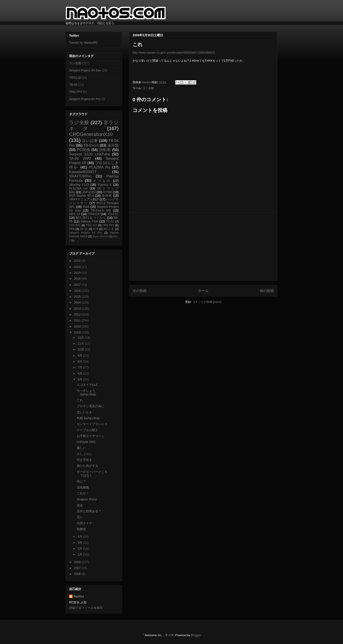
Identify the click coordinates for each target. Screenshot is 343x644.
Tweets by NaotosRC (84, 43)
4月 (80, 536)
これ (80, 400)
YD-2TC (113, 214)
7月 (80, 367)
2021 (78, 261)
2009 (78, 332)
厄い (80, 517)
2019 (78, 273)
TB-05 (73, 85)
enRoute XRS (86, 442)
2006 (78, 574)
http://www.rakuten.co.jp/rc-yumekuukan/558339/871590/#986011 (174, 53)
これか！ (83, 493)
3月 (80, 543)
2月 (80, 549)
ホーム (203, 291)
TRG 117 (91, 225)
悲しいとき (84, 412)
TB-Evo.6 (91, 145)
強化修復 (83, 487)
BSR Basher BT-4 (82, 196)
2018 (78, 279)
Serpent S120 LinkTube (89, 154)
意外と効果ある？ (89, 511)
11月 (81, 344)
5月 (80, 379)
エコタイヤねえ (87, 385)
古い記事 (90, 141)
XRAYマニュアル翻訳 (84, 199)
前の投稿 (267, 291)
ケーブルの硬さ (87, 430)
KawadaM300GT (83, 172)
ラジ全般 (148, 88)
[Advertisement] (203, 246)
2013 (78, 309)
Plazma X (104, 185)
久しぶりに (84, 454)
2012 (78, 314)
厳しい (81, 448)
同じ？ (81, 481)
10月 (81, 349)
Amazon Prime (87, 499)
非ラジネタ (94, 125)
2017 (78, 285)
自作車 (107, 196)
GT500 (108, 192)
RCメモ (109, 229)
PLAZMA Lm (78, 188)
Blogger (196, 635)
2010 (78, 326)
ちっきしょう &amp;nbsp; (87, 392)
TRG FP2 (76, 92)
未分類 (113, 145)
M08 (72, 229)
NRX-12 (75, 214)
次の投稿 (140, 291)
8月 (80, 361)
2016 (78, 291)
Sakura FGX (89, 221)
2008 (78, 562)
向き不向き (84, 460)
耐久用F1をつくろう (91, 218)
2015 (78, 297)
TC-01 (110, 222)
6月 (80, 373)
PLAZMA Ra (100, 167)
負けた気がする (87, 466)
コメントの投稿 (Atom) (207, 302)
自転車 (105, 150)
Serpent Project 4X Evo (85, 70)
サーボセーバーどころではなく (92, 474)
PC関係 (83, 150)
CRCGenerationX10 (91, 134)
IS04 (86, 207)
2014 (78, 302)
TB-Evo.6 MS (101, 210)
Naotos (79, 596)
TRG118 (75, 78)
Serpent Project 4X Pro (85, 99)
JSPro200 (89, 192)
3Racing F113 (79, 185)
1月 (80, 554)
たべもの (102, 181)
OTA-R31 (75, 225)
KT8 (96, 229)
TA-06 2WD (80, 159)
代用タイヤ (84, 523)
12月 (81, 338)
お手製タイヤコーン (91, 436)
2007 (78, 568)
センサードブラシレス (92, 424)
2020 (78, 267)
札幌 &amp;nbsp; (88, 418)
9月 (80, 356)
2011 (78, 320)
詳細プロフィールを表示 (86, 608)
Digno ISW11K (101, 236)
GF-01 (84, 229)
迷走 (80, 505)
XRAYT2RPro (80, 176)
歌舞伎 (81, 529)
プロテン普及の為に (91, 406)
